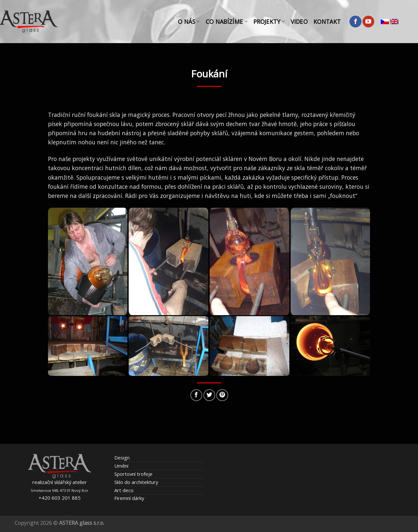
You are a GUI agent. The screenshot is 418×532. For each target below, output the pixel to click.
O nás (189, 22)
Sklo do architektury (136, 482)
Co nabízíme (227, 22)
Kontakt (327, 22)
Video (299, 22)
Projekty (269, 22)
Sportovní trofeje (133, 474)
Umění (121, 466)
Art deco (124, 490)
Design (122, 458)
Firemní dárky (129, 498)
